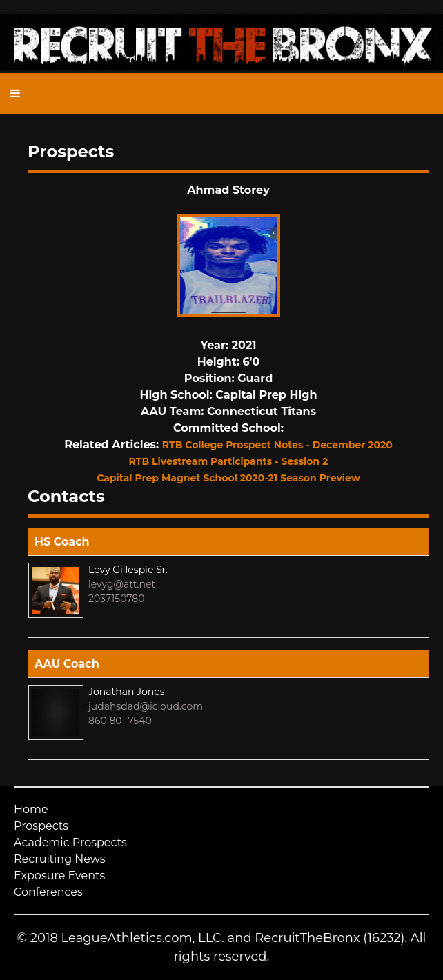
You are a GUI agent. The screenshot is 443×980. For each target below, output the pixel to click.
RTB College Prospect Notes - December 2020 (277, 445)
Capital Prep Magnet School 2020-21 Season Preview (228, 478)
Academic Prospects (70, 842)
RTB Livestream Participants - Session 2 (229, 461)
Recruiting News (60, 859)
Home (31, 809)
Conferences (48, 892)
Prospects (41, 826)
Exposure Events (59, 876)
